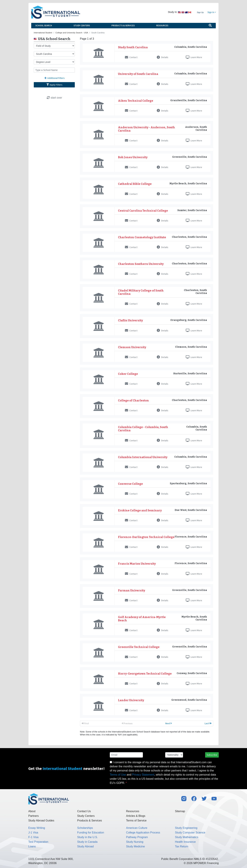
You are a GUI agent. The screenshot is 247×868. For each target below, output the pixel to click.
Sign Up (200, 12)
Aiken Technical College (136, 101)
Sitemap (180, 811)
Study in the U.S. (87, 837)
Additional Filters (54, 78)
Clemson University (132, 347)
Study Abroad (85, 846)
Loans (32, 846)
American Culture (137, 828)
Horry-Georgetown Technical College (145, 674)
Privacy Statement (143, 775)
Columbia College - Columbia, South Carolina (143, 429)
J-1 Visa (33, 833)
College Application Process (143, 833)
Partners (33, 816)
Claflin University (130, 320)
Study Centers (82, 26)
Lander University (131, 700)
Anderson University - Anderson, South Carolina (146, 129)
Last (208, 723)
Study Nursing (135, 842)
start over (54, 98)
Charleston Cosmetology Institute (142, 237)
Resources (162, 26)
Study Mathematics (187, 837)
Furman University (132, 590)
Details (163, 57)
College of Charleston (133, 401)
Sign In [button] (211, 12)
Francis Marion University (137, 564)
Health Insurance (185, 842)
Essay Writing (37, 828)
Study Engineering (186, 828)
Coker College (128, 374)
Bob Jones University (133, 157)
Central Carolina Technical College (143, 211)
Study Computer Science (190, 833)
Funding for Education (91, 833)
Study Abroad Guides (41, 821)
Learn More (194, 57)
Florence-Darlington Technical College (146, 537)
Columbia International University (143, 457)
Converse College (130, 484)
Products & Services (123, 26)
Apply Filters (54, 85)
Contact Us (84, 811)
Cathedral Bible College (135, 184)
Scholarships (85, 828)
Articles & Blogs (136, 816)
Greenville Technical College (139, 647)
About (32, 811)
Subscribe (212, 755)
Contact (131, 57)
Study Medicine (135, 846)
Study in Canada (87, 842)
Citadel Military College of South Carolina (141, 292)
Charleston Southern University (141, 264)
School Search (44, 26)
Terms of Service (136, 821)
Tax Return (182, 846)
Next (169, 723)
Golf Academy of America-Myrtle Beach (142, 619)
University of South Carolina (138, 74)
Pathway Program (137, 837)
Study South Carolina (133, 47)
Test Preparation (38, 842)
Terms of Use (118, 775)
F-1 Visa (33, 837)
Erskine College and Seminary (140, 510)
